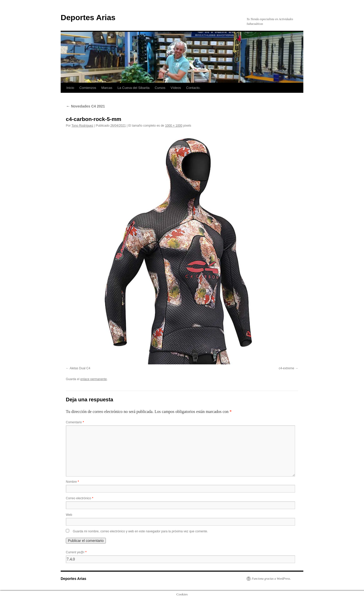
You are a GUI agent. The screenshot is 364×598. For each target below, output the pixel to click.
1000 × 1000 (174, 126)
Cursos (160, 88)
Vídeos (176, 88)
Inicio (70, 88)
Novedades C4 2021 (85, 106)
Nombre (72, 482)
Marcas (107, 88)
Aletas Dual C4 (80, 368)
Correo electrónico (80, 498)
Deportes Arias (88, 17)
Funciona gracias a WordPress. (271, 579)
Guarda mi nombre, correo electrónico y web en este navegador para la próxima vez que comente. (140, 531)
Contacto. (193, 88)
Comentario (75, 422)
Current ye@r (76, 552)
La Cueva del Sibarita (133, 88)
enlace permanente (94, 379)
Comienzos (88, 88)
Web (69, 515)
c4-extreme (287, 368)
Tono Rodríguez (82, 126)
